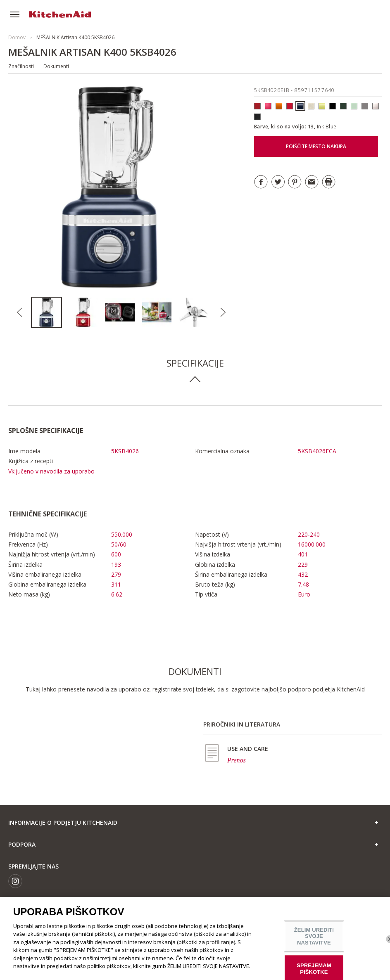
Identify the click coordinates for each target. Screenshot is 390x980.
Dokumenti (56, 66)
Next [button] (223, 312)
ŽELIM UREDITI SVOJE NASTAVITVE (314, 936)
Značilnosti (21, 66)
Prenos (237, 760)
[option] (49, 312)
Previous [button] (19, 312)
